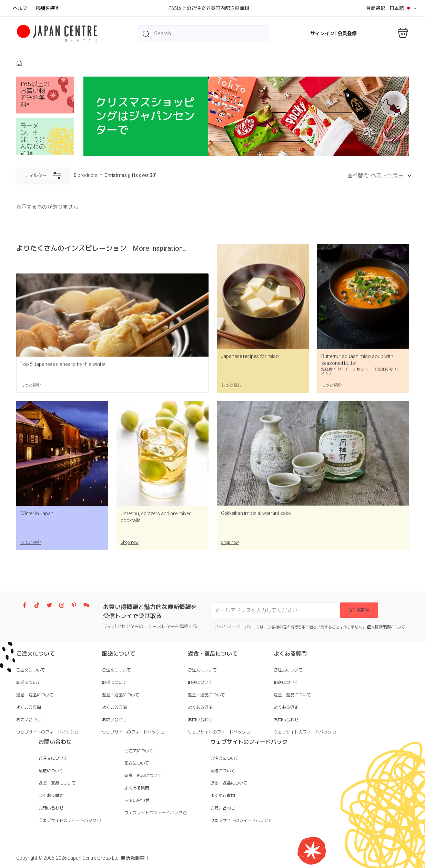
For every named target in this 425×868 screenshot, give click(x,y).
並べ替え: (358, 176)
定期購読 (359, 610)
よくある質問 (29, 707)
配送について (29, 682)
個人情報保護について (386, 627)
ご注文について (31, 670)
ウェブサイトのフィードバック (45, 732)
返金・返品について (35, 695)
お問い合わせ (29, 720)
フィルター (43, 176)
